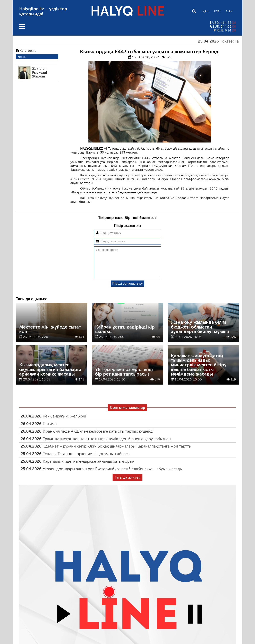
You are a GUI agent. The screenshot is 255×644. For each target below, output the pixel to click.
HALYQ (127, 11)
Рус (217, 11)
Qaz (229, 11)
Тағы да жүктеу (127, 484)
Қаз (205, 11)
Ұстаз (21, 57)
